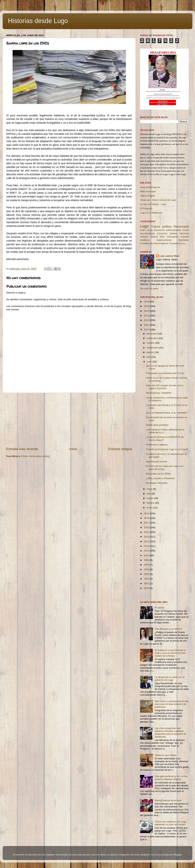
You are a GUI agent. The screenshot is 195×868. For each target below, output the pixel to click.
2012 (147, 546)
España (185, 237)
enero (150, 508)
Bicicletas (184, 240)
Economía (159, 230)
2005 (147, 565)
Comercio (162, 233)
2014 (147, 537)
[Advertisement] (69, 420)
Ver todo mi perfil (149, 289)
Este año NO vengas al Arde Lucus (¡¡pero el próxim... (165, 387)
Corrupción (173, 237)
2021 (147, 325)
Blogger (178, 855)
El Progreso (146, 208)
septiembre (153, 348)
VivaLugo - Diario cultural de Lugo (158, 200)
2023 (147, 316)
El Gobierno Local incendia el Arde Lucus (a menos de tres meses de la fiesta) (170, 653)
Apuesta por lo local (157, 461)
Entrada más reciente (22, 449)
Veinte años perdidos (157, 425)
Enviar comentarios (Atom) (36, 456)
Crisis (186, 230)
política (167, 226)
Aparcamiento (164, 240)
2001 (147, 583)
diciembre (152, 334)
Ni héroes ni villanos (157, 445)
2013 (147, 541)
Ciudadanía (174, 243)
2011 (147, 551)
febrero (151, 503)
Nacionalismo (161, 243)
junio (149, 362)
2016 (147, 527)
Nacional (184, 233)
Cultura (155, 226)
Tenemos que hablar (165, 755)
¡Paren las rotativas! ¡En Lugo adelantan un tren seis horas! (170, 823)
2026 (147, 302)
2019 (147, 513)
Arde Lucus (146, 230)
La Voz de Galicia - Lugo (153, 204)
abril (149, 494)
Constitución (147, 243)
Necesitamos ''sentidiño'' (159, 393)
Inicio (73, 449)
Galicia (173, 233)
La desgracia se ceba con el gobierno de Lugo (169, 679)
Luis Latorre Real (169, 256)
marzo (150, 498)
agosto (151, 352)
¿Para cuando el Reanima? (161, 478)
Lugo (144, 226)
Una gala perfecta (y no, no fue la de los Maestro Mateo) (171, 778)
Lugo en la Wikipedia (151, 213)
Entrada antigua (120, 449)
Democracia (181, 226)
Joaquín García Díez (152, 237)
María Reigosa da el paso (168, 800)
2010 (147, 555)
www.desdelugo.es (150, 187)
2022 (147, 320)
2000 (147, 588)
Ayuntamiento (147, 233)
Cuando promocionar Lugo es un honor (167, 449)
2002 (147, 579)
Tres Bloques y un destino (168, 629)
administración (174, 230)
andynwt (145, 855)
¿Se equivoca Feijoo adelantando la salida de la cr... (165, 431)
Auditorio (145, 240)
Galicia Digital (147, 196)
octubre (151, 343)
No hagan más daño (157, 483)
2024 (147, 311)
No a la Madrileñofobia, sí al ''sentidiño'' (167, 413)
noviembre (153, 338)
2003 (147, 574)
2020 (147, 330)
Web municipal (148, 191)
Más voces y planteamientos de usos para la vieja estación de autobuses (171, 704)
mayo (150, 489)
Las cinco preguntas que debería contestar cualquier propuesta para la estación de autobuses (170, 733)
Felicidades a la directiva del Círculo (165, 373)
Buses (183, 243)
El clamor (160, 608)
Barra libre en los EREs (158, 474)
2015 (147, 532)
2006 (147, 560)
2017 (147, 523)
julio (149, 357)
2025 (147, 306)
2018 (147, 518)
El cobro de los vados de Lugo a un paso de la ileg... (165, 468)
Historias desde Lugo (38, 21)
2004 (147, 569)
